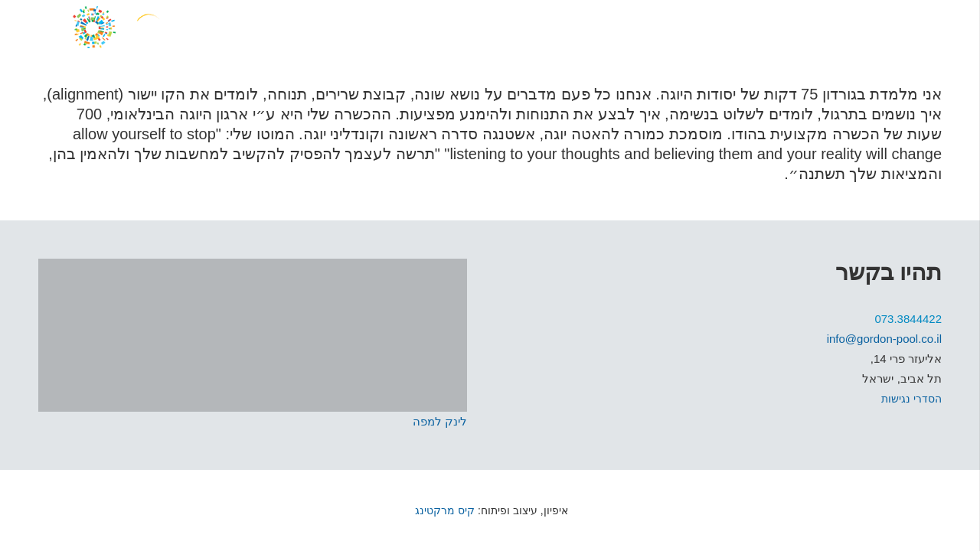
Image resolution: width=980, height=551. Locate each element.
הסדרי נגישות (911, 399)
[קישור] (168, 27)
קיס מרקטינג (443, 510)
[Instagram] (863, 27)
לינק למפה (440, 421)
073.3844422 (908, 319)
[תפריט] (932, 27)
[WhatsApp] (834, 26)
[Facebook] (893, 26)
